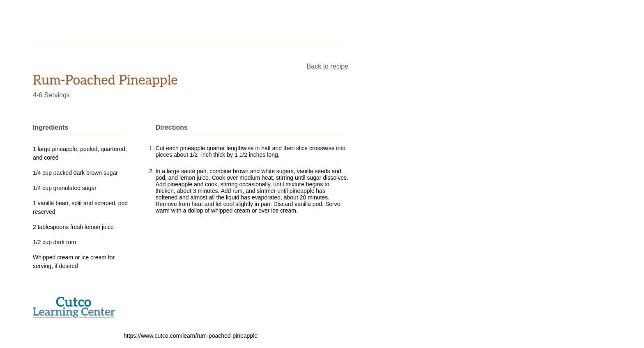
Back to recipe (328, 66)
